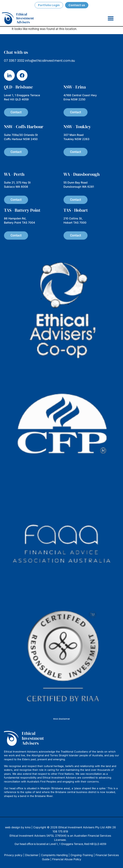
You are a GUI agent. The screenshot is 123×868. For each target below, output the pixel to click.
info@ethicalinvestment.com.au (50, 61)
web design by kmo (18, 827)
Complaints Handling (54, 855)
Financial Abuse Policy (67, 859)
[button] (111, 18)
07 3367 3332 (14, 61)
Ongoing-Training (82, 855)
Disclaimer (32, 855)
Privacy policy (13, 855)
